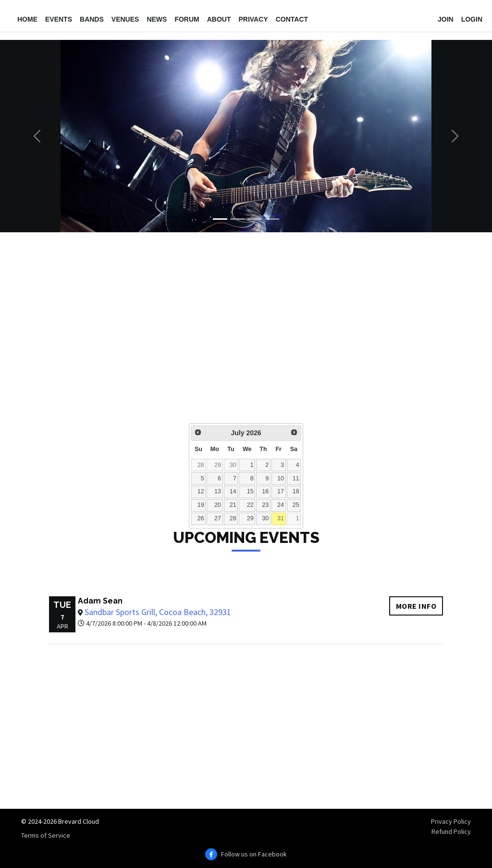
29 (218, 465)
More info (416, 606)
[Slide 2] (237, 219)
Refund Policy (451, 831)
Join (446, 19)
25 (296, 505)
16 (265, 491)
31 (281, 518)
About (219, 19)
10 (281, 478)
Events (59, 19)
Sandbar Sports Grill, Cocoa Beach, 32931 (158, 612)
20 (218, 505)
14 (233, 491)
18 (296, 491)
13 (218, 491)
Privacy (253, 19)
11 (296, 478)
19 (201, 505)
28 (201, 465)
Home (27, 19)
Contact (292, 19)
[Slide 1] (220, 219)
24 (281, 505)
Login (472, 19)
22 (250, 505)
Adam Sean (100, 601)
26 (201, 518)
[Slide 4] (272, 219)
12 (201, 491)
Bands (92, 19)
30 (233, 465)
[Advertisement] (246, 334)
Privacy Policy (451, 821)
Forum (187, 19)
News (157, 19)
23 (265, 505)
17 (281, 491)
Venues (125, 19)
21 (233, 505)
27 (218, 518)
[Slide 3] (255, 219)
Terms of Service (46, 835)
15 (250, 491)
